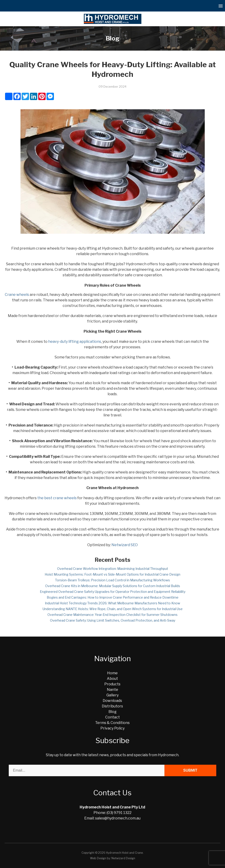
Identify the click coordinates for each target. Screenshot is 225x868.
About (112, 679)
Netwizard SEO (125, 545)
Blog (112, 712)
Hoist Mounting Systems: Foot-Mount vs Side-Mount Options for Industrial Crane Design (112, 574)
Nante (112, 690)
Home (112, 673)
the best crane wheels (57, 498)
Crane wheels (17, 295)
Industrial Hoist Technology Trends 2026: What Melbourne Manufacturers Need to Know (112, 603)
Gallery (112, 695)
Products (112, 684)
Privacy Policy (112, 728)
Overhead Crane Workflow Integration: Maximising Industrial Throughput (113, 569)
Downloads (112, 701)
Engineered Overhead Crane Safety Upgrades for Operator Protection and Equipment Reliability (113, 592)
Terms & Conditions (112, 723)
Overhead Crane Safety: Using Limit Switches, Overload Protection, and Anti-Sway (113, 620)
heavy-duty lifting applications (75, 342)
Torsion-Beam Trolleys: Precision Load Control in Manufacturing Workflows (112, 580)
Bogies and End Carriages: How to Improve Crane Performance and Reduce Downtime (113, 597)
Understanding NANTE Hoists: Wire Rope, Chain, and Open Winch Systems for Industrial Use (113, 609)
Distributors (112, 706)
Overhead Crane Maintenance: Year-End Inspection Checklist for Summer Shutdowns (112, 615)
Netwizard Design (123, 858)
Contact (112, 717)
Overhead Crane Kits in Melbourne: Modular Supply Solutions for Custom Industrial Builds (113, 586)
